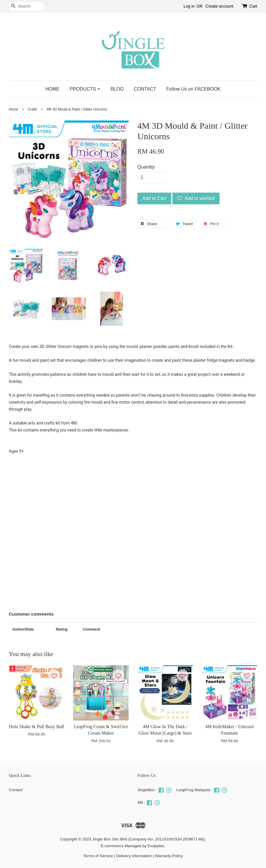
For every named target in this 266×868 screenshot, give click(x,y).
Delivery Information (134, 856)
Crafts (32, 109)
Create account (219, 6)
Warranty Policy (169, 856)
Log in (189, 6)
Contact (16, 790)
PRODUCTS (85, 89)
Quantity (146, 167)
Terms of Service (98, 856)
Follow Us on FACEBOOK (193, 89)
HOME (53, 89)
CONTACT (145, 89)
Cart (253, 6)
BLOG (117, 89)
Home (14, 109)
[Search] (26, 6)
